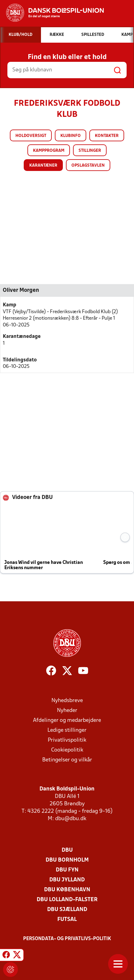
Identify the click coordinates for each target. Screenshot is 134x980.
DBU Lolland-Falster (67, 900)
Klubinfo (71, 136)
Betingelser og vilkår (67, 760)
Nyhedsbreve (67, 701)
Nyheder (67, 711)
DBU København (67, 890)
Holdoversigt (31, 136)
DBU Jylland (67, 880)
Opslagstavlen (88, 166)
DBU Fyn (67, 870)
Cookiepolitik (67, 750)
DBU (67, 850)
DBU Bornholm (67, 860)
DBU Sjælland (67, 910)
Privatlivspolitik (67, 740)
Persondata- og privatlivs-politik (67, 939)
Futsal (67, 920)
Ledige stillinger (67, 730)
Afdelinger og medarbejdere (67, 720)
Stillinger (90, 151)
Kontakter (107, 136)
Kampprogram (49, 151)
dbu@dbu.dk (71, 819)
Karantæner (43, 166)
